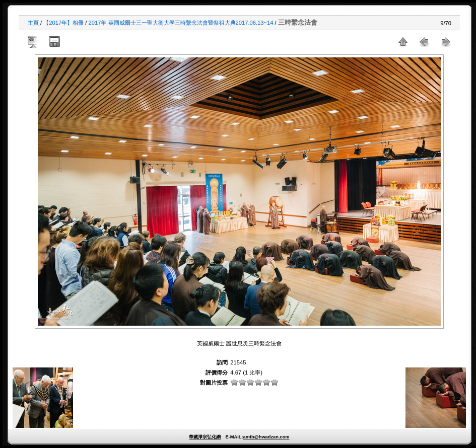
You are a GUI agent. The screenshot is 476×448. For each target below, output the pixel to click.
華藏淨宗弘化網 (205, 437)
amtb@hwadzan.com (266, 437)
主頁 (33, 23)
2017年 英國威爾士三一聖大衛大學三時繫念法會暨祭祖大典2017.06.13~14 (181, 23)
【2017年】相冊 (63, 23)
